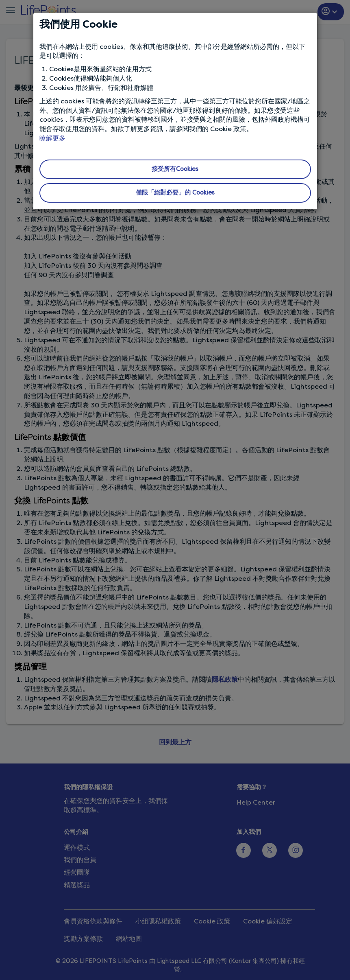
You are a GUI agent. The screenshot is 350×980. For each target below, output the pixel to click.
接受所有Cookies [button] (175, 169)
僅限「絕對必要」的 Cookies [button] (175, 192)
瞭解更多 (52, 138)
